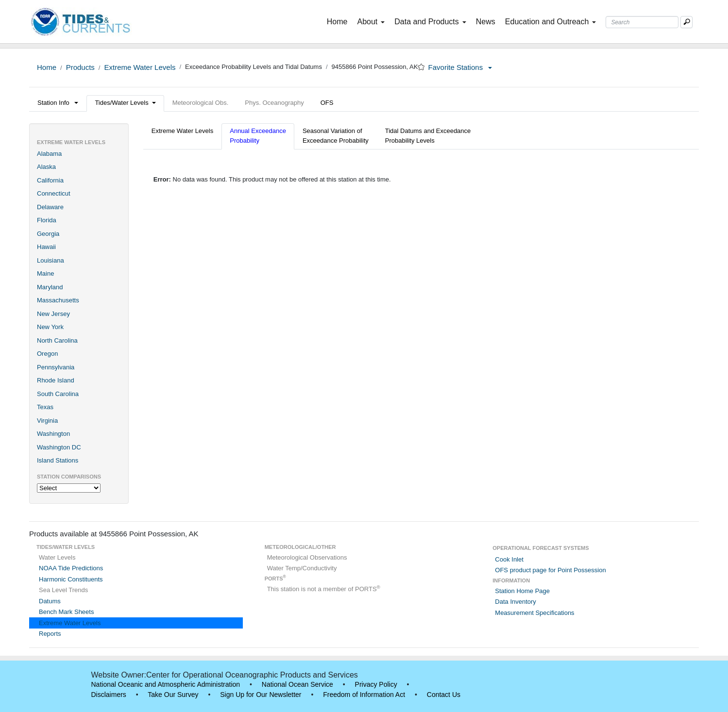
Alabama (49, 154)
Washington (53, 434)
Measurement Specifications (534, 613)
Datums (50, 601)
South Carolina (58, 394)
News (486, 22)
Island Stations (58, 460)
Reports (50, 634)
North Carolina (57, 340)
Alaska (46, 167)
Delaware (50, 207)
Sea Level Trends (63, 590)
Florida (47, 220)
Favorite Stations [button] (460, 67)
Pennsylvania (56, 367)
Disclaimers (109, 695)
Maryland (50, 287)
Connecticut (54, 193)
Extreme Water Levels (140, 67)
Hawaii (46, 247)
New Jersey (53, 314)
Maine (45, 273)
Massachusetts (58, 300)
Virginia (47, 421)
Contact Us (444, 695)
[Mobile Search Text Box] (686, 22)
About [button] (371, 22)
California (50, 180)
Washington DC (59, 447)
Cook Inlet (509, 559)
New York (50, 327)
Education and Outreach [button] (551, 22)
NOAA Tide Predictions (71, 568)
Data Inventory (516, 602)
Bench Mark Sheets (66, 612)
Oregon (47, 354)
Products (80, 67)
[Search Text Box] (642, 22)
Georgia (48, 234)
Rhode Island (56, 380)
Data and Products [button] (430, 22)
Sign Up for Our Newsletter (261, 695)
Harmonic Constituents (71, 579)
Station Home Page (522, 591)
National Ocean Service (297, 684)
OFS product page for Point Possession (550, 570)
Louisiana (51, 260)
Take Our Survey (173, 695)
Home (339, 21)
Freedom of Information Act (364, 695)
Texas (45, 407)
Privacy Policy (376, 684)
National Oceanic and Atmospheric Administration (166, 684)
